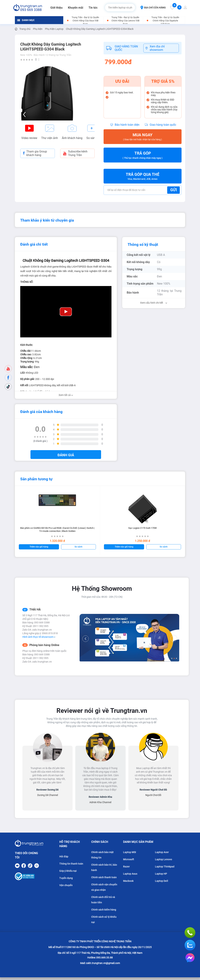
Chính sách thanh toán (104, 877)
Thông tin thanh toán (71, 864)
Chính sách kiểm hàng (104, 910)
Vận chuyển (66, 885)
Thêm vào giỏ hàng (39, 547)
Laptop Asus (130, 874)
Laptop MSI (130, 852)
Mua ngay (143, 137)
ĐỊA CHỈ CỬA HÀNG (153, 8)
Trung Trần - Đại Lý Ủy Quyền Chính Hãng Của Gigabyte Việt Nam (165, 21)
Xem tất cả (66, 395)
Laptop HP (161, 874)
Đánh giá (66, 455)
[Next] (173, 639)
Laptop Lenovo (164, 859)
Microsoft (129, 859)
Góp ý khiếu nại (68, 871)
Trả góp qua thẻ (143, 176)
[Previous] (85, 639)
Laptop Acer (162, 852)
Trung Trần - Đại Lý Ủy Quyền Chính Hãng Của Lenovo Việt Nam (125, 21)
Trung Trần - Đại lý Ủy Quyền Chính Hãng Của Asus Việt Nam (85, 21)
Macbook (128, 881)
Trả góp (143, 155)
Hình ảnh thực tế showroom (39, 637)
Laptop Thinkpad (165, 867)
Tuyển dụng (66, 878)
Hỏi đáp (64, 856)
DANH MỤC (26, 20)
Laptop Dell (162, 881)
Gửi (174, 190)
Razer (126, 867)
